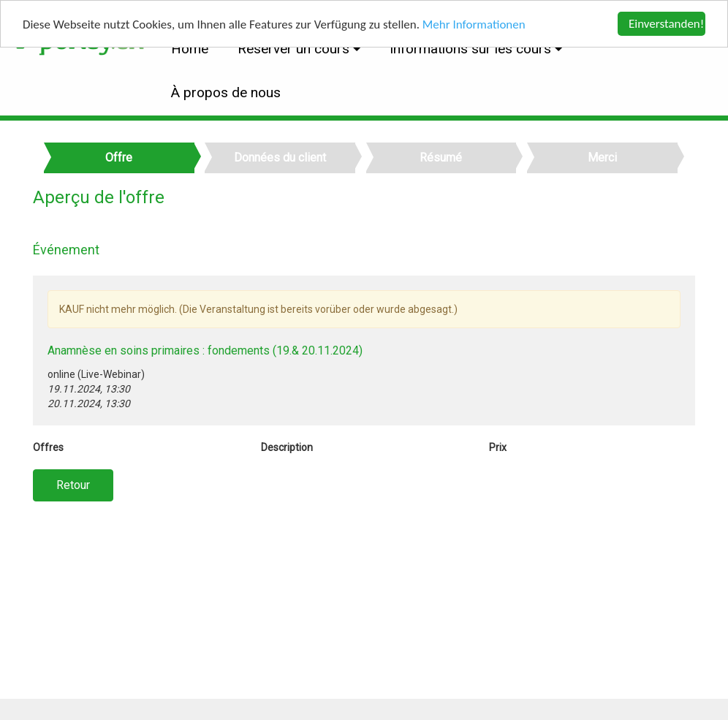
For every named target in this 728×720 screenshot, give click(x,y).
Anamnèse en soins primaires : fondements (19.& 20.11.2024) (205, 350)
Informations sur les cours (472, 49)
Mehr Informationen (474, 24)
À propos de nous (226, 92)
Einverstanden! (666, 24)
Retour (73, 485)
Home (190, 49)
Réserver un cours (295, 49)
